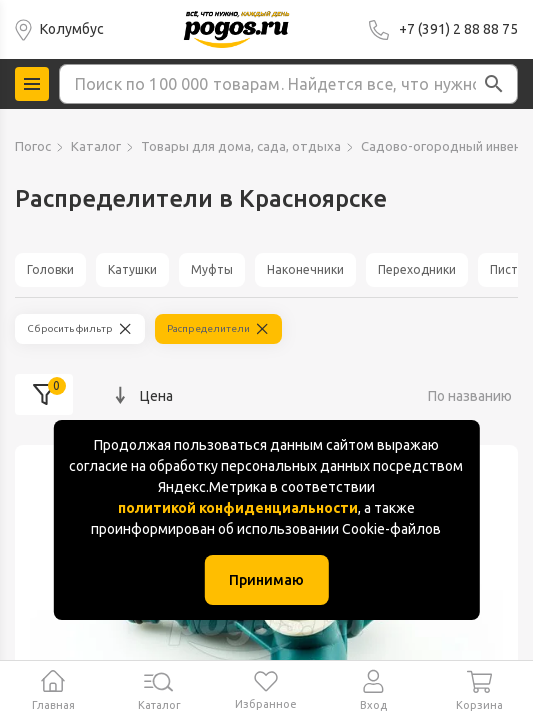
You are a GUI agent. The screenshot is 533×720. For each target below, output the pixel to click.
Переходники (417, 269)
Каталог (96, 146)
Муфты (212, 269)
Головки (50, 269)
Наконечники (305, 269)
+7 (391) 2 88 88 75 (458, 29)
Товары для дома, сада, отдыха (241, 146)
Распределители (208, 328)
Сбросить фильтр (70, 328)
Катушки (132, 269)
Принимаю (266, 580)
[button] (494, 84)
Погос (33, 146)
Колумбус (72, 29)
